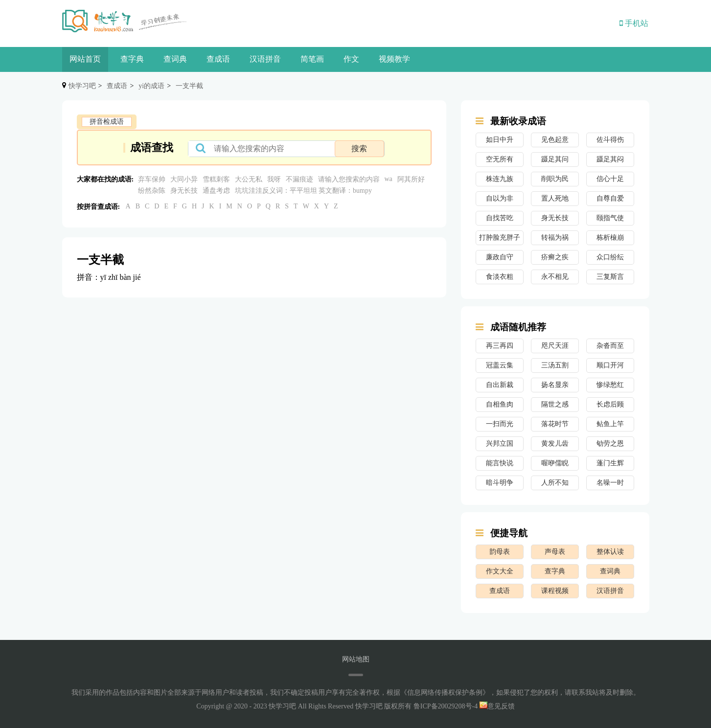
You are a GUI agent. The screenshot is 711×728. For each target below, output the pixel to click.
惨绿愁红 (610, 385)
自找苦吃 (500, 218)
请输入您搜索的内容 (349, 179)
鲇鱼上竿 (610, 424)
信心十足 (610, 179)
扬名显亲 (555, 385)
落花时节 (555, 424)
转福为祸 (555, 238)
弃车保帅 (152, 179)
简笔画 (312, 59)
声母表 (555, 552)
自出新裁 (500, 385)
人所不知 (555, 483)
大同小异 (184, 179)
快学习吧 (82, 86)
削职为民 (555, 179)
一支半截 (189, 86)
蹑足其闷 (610, 159)
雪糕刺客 (216, 179)
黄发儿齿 (555, 444)
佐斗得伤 (610, 140)
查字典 (132, 59)
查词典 (175, 59)
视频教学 (394, 59)
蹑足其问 (555, 159)
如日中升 (500, 140)
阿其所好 (411, 179)
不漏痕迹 (299, 179)
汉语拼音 (265, 59)
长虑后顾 (610, 404)
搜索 (359, 148)
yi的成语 (151, 86)
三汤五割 (555, 365)
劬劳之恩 (610, 444)
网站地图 (356, 659)
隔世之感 (555, 404)
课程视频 (555, 591)
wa (389, 179)
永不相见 (555, 277)
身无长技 (184, 191)
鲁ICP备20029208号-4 (446, 706)
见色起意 (555, 140)
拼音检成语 (107, 122)
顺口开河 (610, 365)
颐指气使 (610, 218)
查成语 (218, 59)
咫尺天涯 (555, 346)
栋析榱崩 (610, 238)
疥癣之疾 (555, 257)
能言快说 (500, 463)
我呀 (274, 179)
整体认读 (610, 552)
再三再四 (500, 346)
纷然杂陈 (152, 191)
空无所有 (500, 159)
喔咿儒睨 (555, 463)
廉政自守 (500, 257)
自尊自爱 (610, 198)
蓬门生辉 (610, 463)
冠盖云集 (500, 365)
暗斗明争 (500, 483)
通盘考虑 (216, 191)
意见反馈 (497, 706)
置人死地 (555, 198)
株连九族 (500, 179)
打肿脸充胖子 (500, 238)
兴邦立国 (500, 444)
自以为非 (500, 198)
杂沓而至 (610, 346)
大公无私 (249, 179)
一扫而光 (500, 424)
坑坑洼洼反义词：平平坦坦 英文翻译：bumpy (304, 191)
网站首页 (85, 59)
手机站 (634, 23)
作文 (351, 59)
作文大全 (500, 571)
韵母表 (500, 552)
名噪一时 (610, 483)
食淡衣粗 (500, 277)
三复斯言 (610, 277)
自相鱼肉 (500, 404)
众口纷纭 (610, 257)
